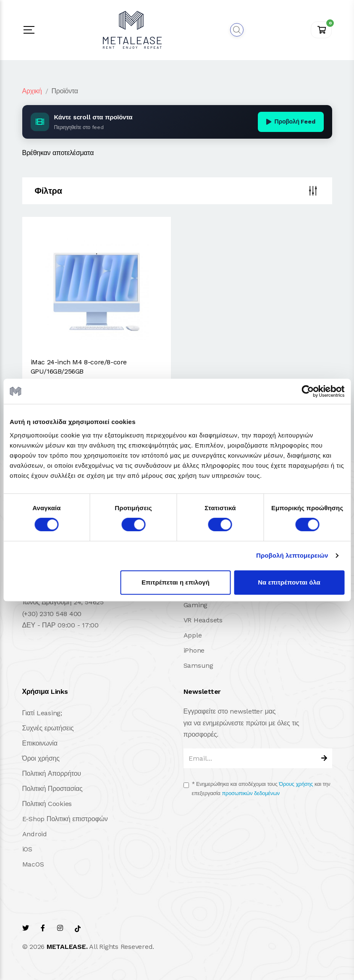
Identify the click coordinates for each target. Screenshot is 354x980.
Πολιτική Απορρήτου (52, 773)
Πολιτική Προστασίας (52, 789)
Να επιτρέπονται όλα (289, 582)
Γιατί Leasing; (42, 713)
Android (35, 834)
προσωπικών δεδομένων (251, 793)
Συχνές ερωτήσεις (48, 728)
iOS (27, 849)
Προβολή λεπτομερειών (292, 555)
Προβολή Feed (291, 121)
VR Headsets (203, 620)
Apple (193, 635)
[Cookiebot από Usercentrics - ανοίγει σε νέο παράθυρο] (308, 391)
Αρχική (32, 91)
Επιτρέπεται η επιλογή (176, 582)
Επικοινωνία (40, 743)
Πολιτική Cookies (47, 804)
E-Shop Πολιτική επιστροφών (65, 819)
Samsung (198, 665)
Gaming (196, 605)
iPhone (194, 650)
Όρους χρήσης (296, 784)
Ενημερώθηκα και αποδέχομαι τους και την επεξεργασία (261, 789)
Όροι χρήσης (41, 758)
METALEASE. (67, 947)
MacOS (33, 864)
